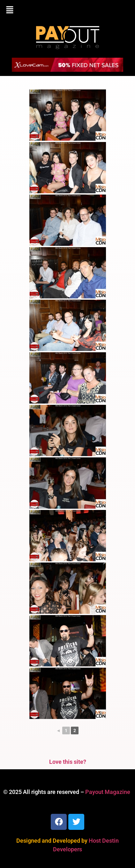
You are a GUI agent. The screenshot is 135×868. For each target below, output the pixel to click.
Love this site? (68, 762)
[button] (67, 10)
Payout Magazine (108, 792)
